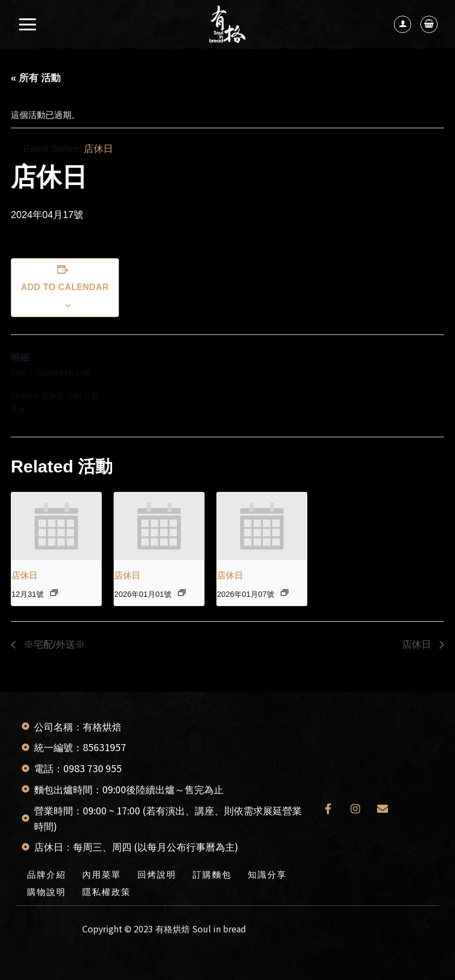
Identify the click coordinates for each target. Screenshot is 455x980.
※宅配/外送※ (53, 644)
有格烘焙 (173, 929)
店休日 (53, 396)
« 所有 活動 (36, 78)
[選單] (28, 24)
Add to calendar (65, 287)
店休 (18, 410)
